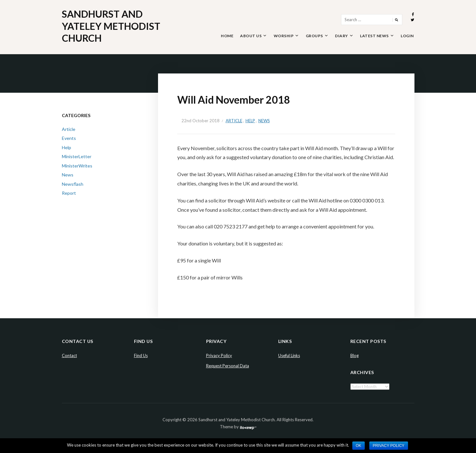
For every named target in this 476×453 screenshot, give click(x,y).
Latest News (374, 36)
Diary (342, 36)
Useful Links (289, 355)
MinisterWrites (77, 166)
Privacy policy (389, 446)
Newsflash (73, 184)
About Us (251, 36)
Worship (284, 36)
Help (250, 121)
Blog (355, 355)
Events (69, 138)
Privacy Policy (219, 355)
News (264, 121)
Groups (314, 36)
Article (234, 121)
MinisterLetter (77, 156)
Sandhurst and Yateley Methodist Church (111, 26)
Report (69, 193)
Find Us (141, 355)
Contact (69, 355)
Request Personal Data (228, 366)
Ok (359, 446)
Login (407, 36)
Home (227, 36)
